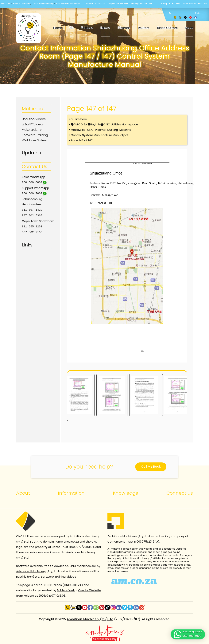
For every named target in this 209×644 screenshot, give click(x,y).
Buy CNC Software (22, 4)
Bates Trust (60, 547)
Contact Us (35, 166)
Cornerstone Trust (120, 542)
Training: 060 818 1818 (142, 4)
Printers (87, 28)
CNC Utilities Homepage (121, 124)
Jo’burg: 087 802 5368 (170, 4)
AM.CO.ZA (6, 4)
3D (72, 28)
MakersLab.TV (32, 130)
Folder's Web (66, 590)
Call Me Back (151, 467)
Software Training (35, 135)
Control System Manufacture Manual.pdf (100, 135)
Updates (31, 153)
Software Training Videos (58, 577)
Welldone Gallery (34, 140)
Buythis (95, 124)
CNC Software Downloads (68, 4)
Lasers (105, 28)
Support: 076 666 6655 (118, 4)
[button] (188, 634)
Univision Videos (34, 119)
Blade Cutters (167, 28)
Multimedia (35, 109)
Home (58, 28)
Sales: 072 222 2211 (95, 4)
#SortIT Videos (33, 124)
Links (27, 244)
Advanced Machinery (31, 571)
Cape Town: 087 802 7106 (195, 4)
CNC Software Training (43, 4)
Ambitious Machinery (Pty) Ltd (90, 619)
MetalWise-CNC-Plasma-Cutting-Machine (101, 130)
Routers (144, 28)
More (189, 28)
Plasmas (124, 28)
